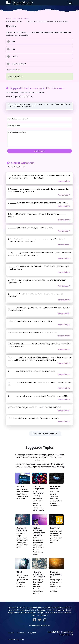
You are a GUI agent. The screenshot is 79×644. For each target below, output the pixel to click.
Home (8, 18)
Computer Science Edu (19, 3)
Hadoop (25, 18)
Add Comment (39, 151)
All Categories (16, 18)
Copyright (32, 633)
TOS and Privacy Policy (16, 639)
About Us (11, 633)
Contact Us (21, 633)
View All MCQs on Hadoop (45, 434)
